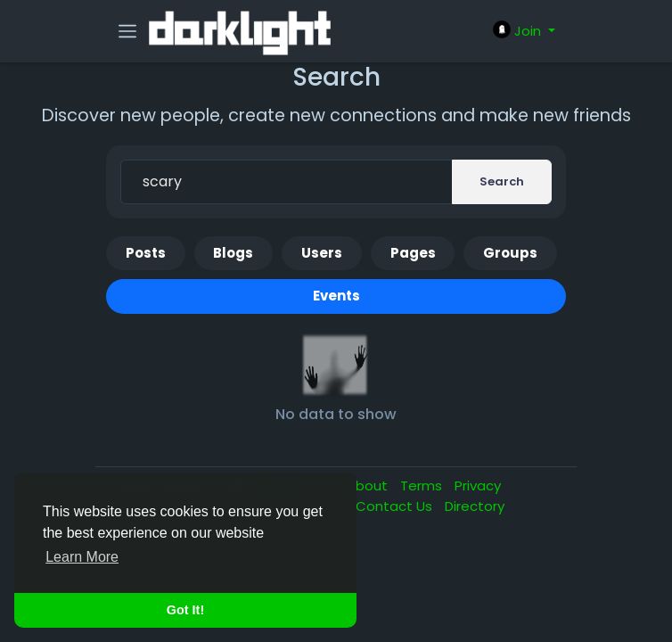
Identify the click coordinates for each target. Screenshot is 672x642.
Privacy (478, 486)
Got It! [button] (185, 610)
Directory (475, 506)
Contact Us (396, 506)
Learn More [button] (82, 557)
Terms (423, 486)
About (369, 486)
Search (502, 181)
